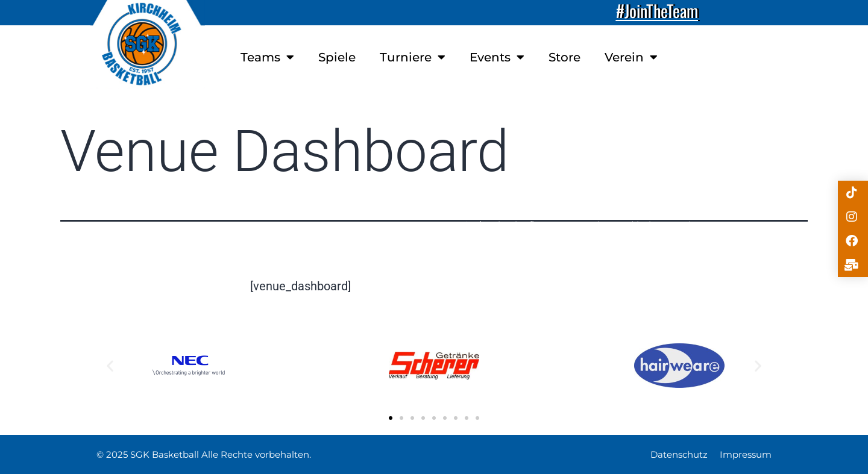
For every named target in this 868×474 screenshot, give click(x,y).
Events (497, 57)
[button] (110, 365)
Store (565, 57)
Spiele (337, 57)
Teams (267, 57)
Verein (631, 57)
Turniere (413, 57)
